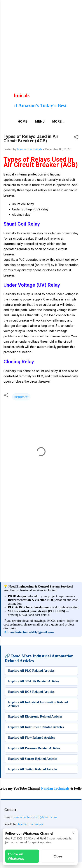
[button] (76, 138)
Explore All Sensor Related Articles (33, 759)
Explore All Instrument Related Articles (36, 727)
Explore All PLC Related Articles (31, 671)
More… (58, 121)
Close (58, 856)
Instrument (21, 397)
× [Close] (73, 833)
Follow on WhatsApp (16, 856)
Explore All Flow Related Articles (31, 738)
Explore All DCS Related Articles (31, 692)
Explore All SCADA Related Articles (34, 681)
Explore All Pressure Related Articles (34, 748)
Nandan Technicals (57, 788)
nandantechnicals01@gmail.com (31, 632)
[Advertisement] (41, 41)
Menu (40, 121)
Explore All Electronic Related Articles (35, 716)
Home (23, 121)
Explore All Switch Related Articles (33, 769)
